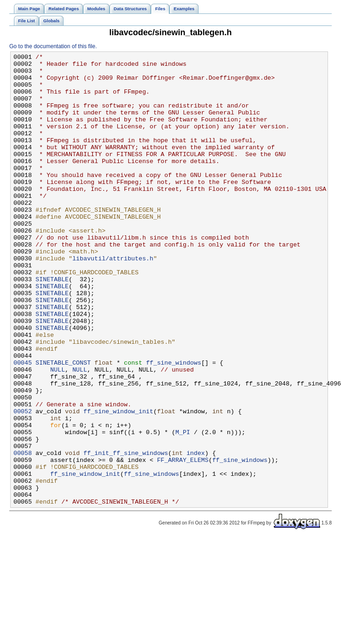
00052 (23, 483)
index (196, 533)
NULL (58, 433)
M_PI (183, 508)
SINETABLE (52, 325)
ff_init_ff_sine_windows (126, 533)
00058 (23, 533)
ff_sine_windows (174, 425)
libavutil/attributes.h (113, 300)
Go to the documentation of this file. (53, 46)
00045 (23, 425)
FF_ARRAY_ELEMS (183, 542)
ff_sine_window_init (119, 483)
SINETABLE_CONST (63, 425)
